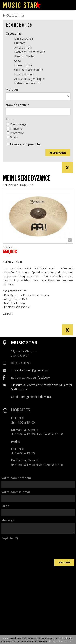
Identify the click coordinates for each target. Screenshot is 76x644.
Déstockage (17, 124)
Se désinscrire (19, 389)
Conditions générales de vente (31, 397)
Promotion (16, 133)
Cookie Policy (40, 642)
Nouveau (14, 129)
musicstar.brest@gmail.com (29, 370)
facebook (44, 378)
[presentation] (32, 549)
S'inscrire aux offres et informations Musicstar (42, 385)
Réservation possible (25, 144)
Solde (12, 137)
